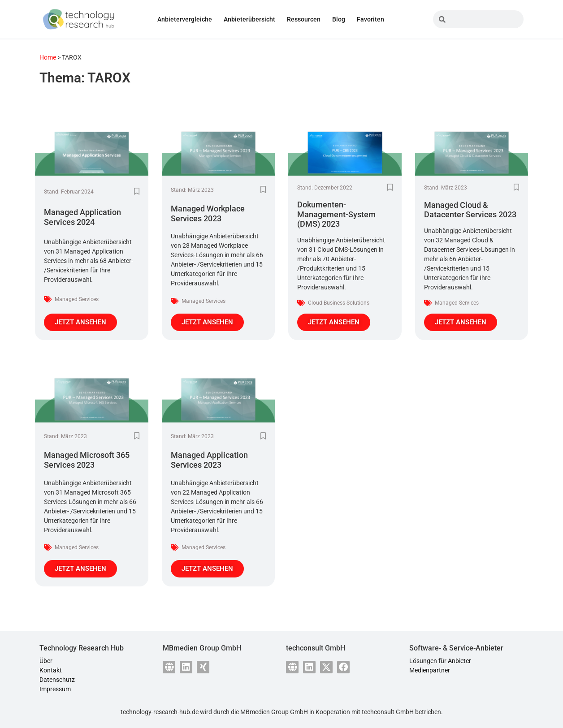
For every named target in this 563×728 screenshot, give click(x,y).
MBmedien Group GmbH (274, 712)
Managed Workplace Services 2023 (208, 213)
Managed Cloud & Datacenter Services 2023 (470, 210)
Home (48, 57)
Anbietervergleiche (185, 19)
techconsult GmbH (388, 712)
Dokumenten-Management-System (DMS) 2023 (336, 214)
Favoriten (370, 19)
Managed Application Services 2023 (209, 460)
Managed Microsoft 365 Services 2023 (87, 460)
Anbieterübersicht (249, 19)
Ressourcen (304, 19)
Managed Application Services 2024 (82, 217)
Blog (339, 19)
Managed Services (77, 299)
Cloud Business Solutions (339, 303)
